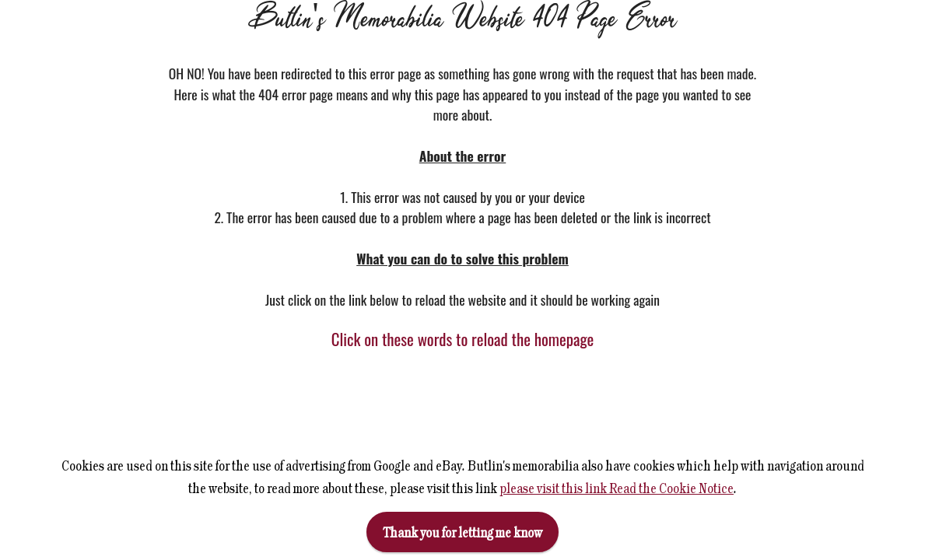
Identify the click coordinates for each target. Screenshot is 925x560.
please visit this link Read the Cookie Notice (617, 488)
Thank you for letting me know (462, 532)
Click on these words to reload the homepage (463, 339)
